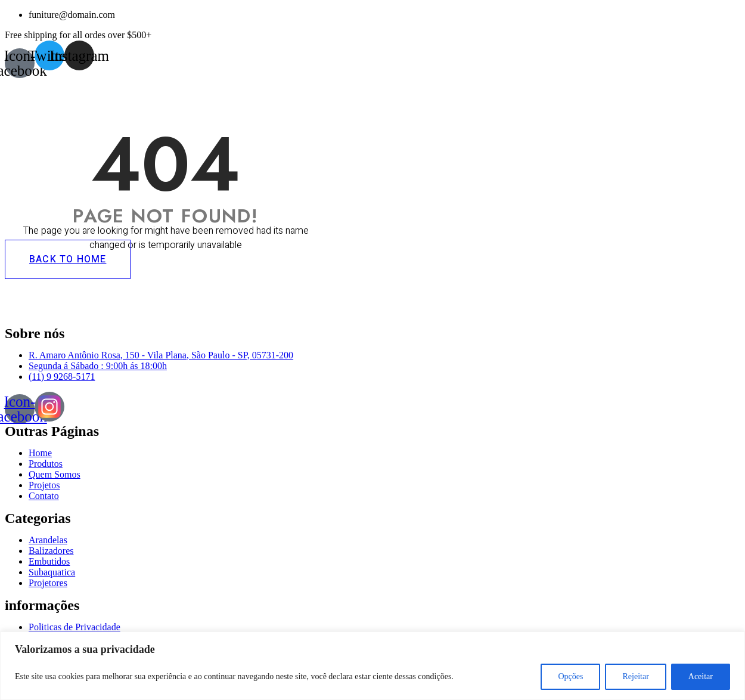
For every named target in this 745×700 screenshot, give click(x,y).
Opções (570, 676)
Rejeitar (635, 676)
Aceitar (701, 676)
